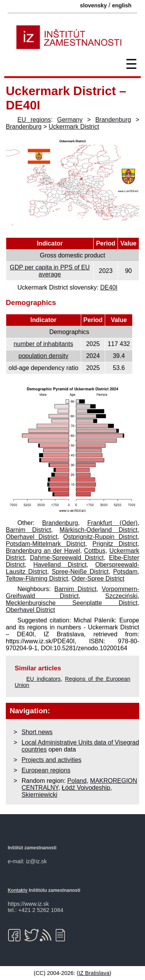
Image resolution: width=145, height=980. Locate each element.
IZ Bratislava (94, 973)
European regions (46, 770)
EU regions (34, 120)
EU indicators (43, 679)
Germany (70, 120)
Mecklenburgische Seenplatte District (72, 603)
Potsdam (125, 572)
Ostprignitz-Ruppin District (101, 537)
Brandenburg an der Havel (43, 551)
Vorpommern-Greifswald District (72, 592)
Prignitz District (115, 544)
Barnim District (28, 530)
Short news (37, 732)
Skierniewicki (39, 795)
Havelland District (60, 565)
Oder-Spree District (98, 579)
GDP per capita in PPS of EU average (50, 271)
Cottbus (95, 551)
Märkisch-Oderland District (99, 530)
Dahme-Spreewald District (67, 558)
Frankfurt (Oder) (113, 523)
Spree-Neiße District (80, 572)
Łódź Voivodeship (86, 788)
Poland (77, 781)
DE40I (109, 287)
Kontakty (18, 890)
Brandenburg (113, 120)
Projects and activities (52, 760)
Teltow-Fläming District (37, 579)
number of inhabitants (43, 344)
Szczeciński (121, 596)
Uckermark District (74, 127)
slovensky (94, 5)
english (122, 5)
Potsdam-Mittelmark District (45, 544)
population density (43, 356)
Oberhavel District (32, 537)
